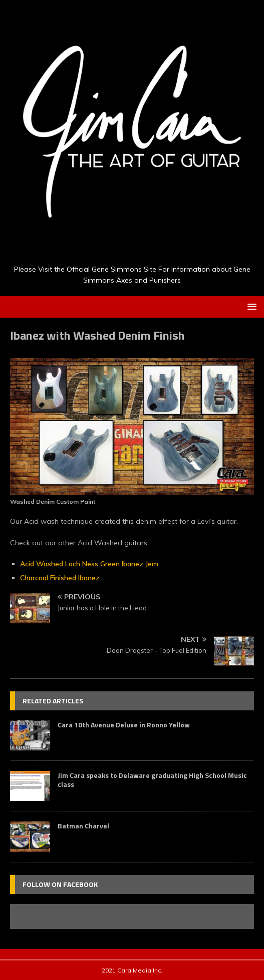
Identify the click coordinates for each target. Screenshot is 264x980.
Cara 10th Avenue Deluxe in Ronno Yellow (124, 725)
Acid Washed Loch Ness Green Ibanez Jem (89, 564)
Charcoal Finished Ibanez (60, 578)
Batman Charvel (83, 826)
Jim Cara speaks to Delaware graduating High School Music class (152, 780)
